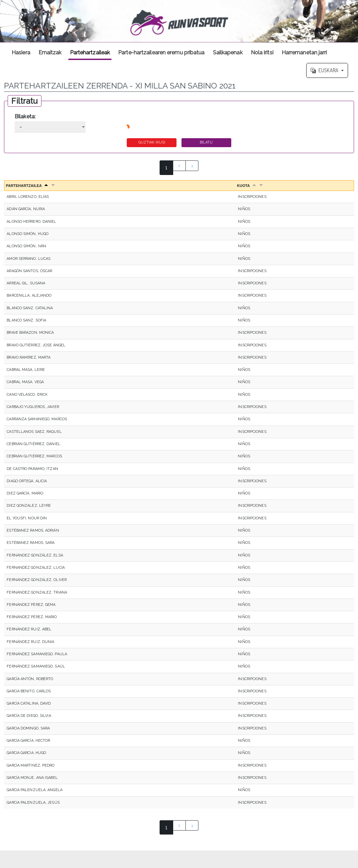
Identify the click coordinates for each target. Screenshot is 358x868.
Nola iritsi (262, 53)
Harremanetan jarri (304, 53)
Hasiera (21, 53)
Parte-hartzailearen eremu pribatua (161, 53)
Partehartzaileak (90, 53)
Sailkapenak (228, 53)
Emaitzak (50, 53)
